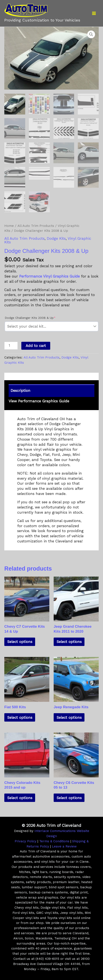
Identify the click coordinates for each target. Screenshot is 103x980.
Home (9, 225)
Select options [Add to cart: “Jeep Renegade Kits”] (69, 717)
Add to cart (36, 345)
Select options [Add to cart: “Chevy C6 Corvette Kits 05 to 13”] (69, 797)
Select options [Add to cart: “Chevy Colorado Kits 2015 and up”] (20, 797)
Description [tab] (20, 390)
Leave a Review (64, 846)
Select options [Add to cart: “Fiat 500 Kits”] (20, 717)
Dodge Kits (56, 238)
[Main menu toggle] (94, 13)
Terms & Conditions (54, 841)
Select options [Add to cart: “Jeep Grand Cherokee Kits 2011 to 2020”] (69, 641)
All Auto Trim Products (36, 225)
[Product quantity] (11, 345)
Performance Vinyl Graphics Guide (49, 276)
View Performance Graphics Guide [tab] (39, 401)
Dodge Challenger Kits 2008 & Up (37, 317)
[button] (91, 34)
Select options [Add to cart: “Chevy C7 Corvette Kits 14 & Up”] (20, 641)
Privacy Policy (26, 841)
